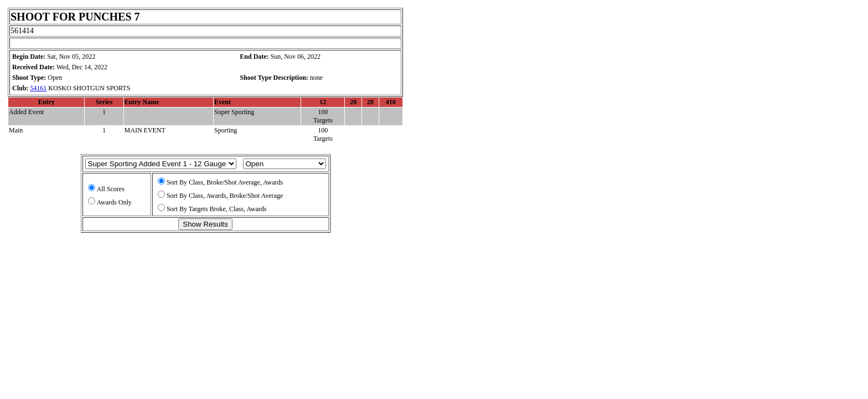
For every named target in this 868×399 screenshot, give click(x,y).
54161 (38, 88)
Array (161, 164)
